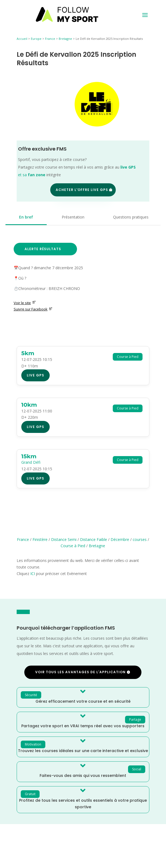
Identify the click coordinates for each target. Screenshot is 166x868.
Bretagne (65, 39)
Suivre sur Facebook (33, 309)
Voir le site (25, 303)
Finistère (40, 539)
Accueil (22, 39)
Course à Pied (73, 546)
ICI (33, 574)
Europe (36, 39)
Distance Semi (64, 539)
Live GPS (35, 375)
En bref (26, 217)
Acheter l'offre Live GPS (82, 190)
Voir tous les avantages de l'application (80, 672)
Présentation (73, 217)
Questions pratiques (131, 217)
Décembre (120, 539)
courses (140, 539)
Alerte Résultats (43, 249)
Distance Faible (94, 539)
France (50, 39)
